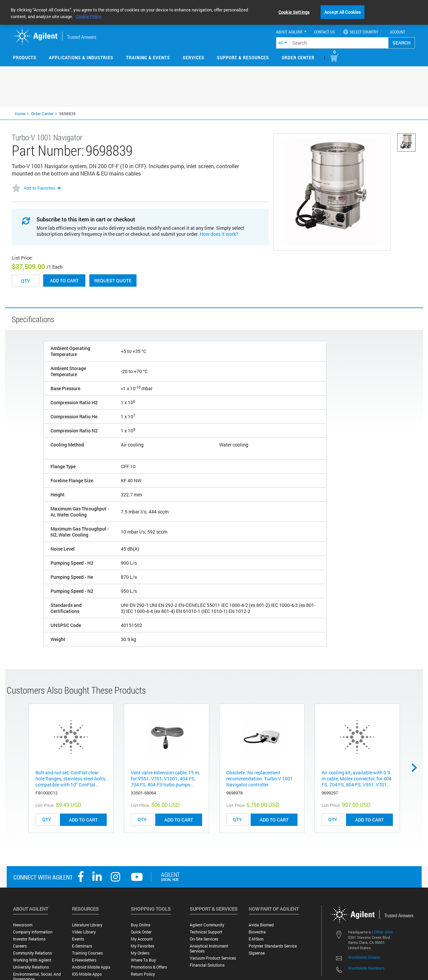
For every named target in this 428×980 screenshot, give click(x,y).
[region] (214, 12)
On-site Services (204, 939)
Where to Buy (143, 960)
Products (25, 57)
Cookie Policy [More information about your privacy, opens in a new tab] (89, 16)
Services (194, 57)
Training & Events (148, 57)
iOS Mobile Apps (87, 974)
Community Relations (32, 953)
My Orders (140, 953)
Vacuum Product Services (213, 958)
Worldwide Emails (364, 957)
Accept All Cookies (343, 12)
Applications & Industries (81, 57)
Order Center (298, 57)
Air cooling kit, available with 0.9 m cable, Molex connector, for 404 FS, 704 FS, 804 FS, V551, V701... (357, 779)
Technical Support (206, 932)
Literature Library (87, 925)
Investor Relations (29, 939)
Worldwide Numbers (366, 968)
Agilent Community (207, 925)
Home (20, 114)
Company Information (33, 932)
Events (78, 939)
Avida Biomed (261, 925)
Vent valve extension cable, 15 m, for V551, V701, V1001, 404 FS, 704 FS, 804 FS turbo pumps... (165, 779)
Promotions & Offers (149, 967)
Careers (20, 946)
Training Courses (87, 953)
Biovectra (257, 932)
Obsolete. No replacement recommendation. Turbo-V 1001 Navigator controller (260, 779)
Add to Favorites (40, 188)
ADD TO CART (83, 820)
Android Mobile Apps (91, 967)
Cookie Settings (294, 12)
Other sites (383, 932)
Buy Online (141, 925)
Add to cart (64, 281)
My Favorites (143, 946)
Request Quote (113, 281)
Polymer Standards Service (273, 946)
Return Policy (143, 974)
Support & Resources (243, 57)
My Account (142, 939)
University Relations (31, 967)
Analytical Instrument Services (209, 949)
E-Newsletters (84, 960)
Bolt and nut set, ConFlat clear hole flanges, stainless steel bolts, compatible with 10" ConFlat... (71, 779)
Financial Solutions (207, 965)
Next (417, 768)
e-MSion (256, 939)
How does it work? (219, 234)
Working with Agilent (32, 960)
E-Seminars (82, 946)
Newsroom (23, 925)
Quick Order (141, 932)
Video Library (84, 932)
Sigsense (257, 953)
